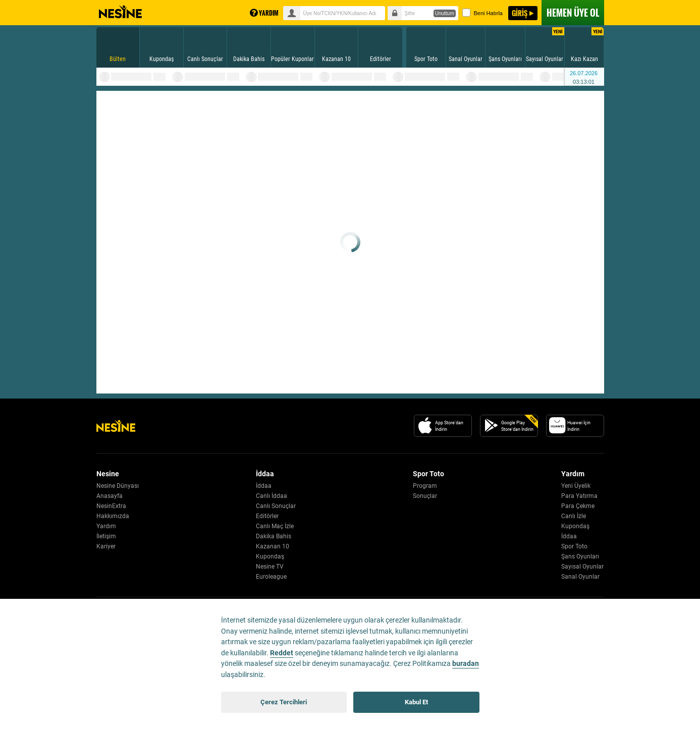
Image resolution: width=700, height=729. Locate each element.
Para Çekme (578, 506)
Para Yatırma (579, 496)
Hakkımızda (113, 516)
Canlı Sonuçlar (276, 506)
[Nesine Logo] (116, 426)
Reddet (282, 653)
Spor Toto (574, 546)
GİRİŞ (520, 13)
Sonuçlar (425, 496)
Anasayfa (110, 496)
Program (425, 486)
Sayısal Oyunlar (582, 567)
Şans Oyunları (580, 556)
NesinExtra (111, 506)
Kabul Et (416, 702)
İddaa (264, 486)
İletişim (106, 536)
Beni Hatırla (482, 13)
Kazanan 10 (273, 546)
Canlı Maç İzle (275, 526)
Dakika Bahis (274, 536)
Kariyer (106, 546)
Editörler (267, 516)
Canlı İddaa (272, 496)
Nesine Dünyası (118, 486)
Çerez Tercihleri (284, 702)
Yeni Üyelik (576, 486)
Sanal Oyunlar (580, 577)
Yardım (106, 526)
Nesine (120, 12)
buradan (466, 664)
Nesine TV (270, 567)
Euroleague (271, 577)
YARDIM (264, 13)
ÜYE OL (573, 13)
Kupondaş (270, 556)
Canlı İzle (574, 516)
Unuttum (445, 13)
